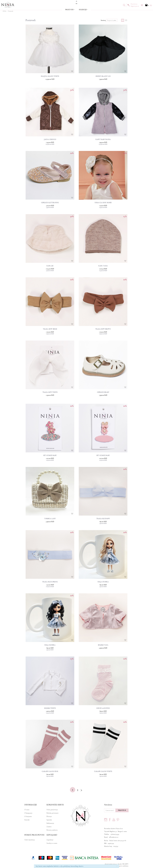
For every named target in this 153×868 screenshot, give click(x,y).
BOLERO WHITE (50, 708)
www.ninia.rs (113, 864)
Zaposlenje (50, 840)
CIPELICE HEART (103, 392)
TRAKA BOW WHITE (50, 392)
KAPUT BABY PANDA (103, 139)
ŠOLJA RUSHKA (50, 645)
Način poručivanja (52, 810)
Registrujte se (135, 6)
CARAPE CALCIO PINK (50, 771)
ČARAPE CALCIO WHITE (103, 771)
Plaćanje (49, 816)
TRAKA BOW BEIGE (50, 329)
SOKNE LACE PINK (103, 708)
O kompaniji (28, 813)
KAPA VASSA (103, 266)
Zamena (49, 827)
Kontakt (27, 820)
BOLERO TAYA (103, 645)
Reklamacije (50, 823)
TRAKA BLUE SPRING (50, 582)
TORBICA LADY (50, 519)
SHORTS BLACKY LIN (103, 76)
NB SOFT (125, 864)
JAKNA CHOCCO (50, 139)
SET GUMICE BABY (50, 455)
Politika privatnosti (52, 813)
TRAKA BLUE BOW (103, 519)
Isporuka (49, 820)
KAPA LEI (50, 266)
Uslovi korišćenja (30, 840)
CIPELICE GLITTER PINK (50, 203)
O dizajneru (28, 816)
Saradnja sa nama (52, 843)
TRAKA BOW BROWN (103, 329)
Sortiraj (103, 20)
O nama (27, 810)
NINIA (4, 11)
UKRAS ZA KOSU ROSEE (103, 203)
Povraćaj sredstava (52, 830)
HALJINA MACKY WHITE (50, 76)
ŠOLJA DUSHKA (103, 582)
